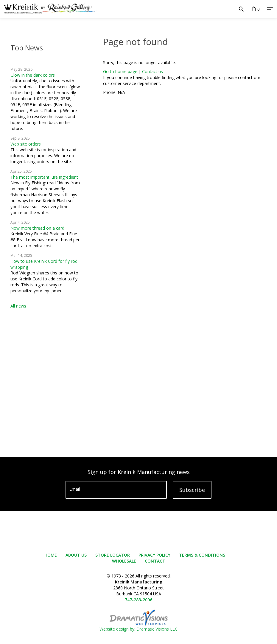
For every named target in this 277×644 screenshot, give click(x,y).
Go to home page (120, 71)
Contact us (152, 71)
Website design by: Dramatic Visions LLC (138, 626)
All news (18, 306)
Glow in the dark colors (33, 75)
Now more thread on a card (37, 228)
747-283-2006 (138, 600)
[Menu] (270, 9)
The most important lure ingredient (44, 177)
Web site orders (26, 144)
